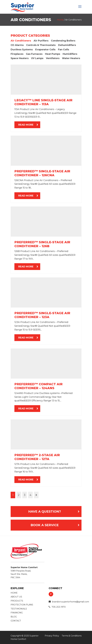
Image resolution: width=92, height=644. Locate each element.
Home (60, 20)
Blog (14, 617)
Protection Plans (22, 605)
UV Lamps (37, 58)
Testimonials (19, 609)
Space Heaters (20, 58)
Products (17, 601)
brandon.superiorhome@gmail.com (69, 602)
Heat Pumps (53, 54)
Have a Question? (45, 511)
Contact (16, 621)
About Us (16, 597)
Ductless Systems (22, 50)
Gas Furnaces (34, 54)
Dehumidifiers (67, 45)
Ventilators (53, 58)
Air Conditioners (21, 41)
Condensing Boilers (63, 41)
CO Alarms (17, 45)
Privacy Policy (52, 636)
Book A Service (45, 525)
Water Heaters (71, 58)
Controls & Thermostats (41, 45)
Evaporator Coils (45, 50)
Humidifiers (70, 54)
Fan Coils (64, 50)
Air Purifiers (41, 41)
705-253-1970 (57, 607)
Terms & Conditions (72, 636)
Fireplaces (17, 54)
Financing (17, 613)
